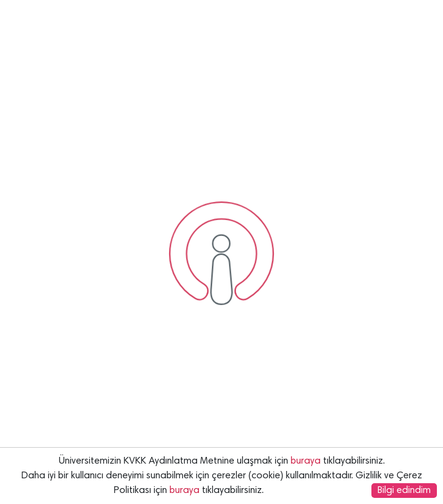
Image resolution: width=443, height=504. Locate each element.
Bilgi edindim (404, 491)
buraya (306, 461)
